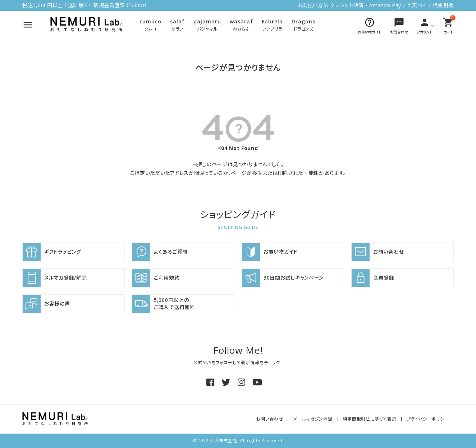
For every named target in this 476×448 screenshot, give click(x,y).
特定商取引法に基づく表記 (370, 419)
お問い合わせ (269, 419)
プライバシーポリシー (428, 419)
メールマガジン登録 (313, 419)
